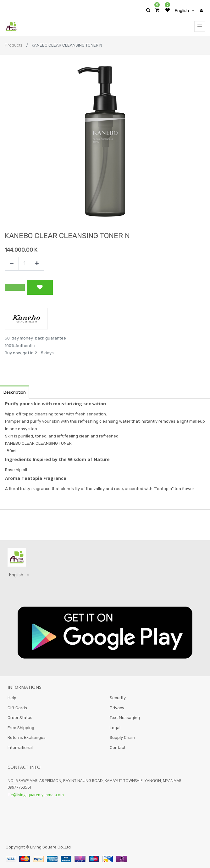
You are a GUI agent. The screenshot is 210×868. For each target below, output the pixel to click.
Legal (115, 728)
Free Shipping (21, 728)
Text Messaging (125, 718)
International (20, 748)
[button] (15, 287)
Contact (118, 748)
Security (118, 698)
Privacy (117, 708)
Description (15, 392)
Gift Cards (17, 708)
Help (12, 698)
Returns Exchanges (27, 737)
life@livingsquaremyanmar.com (36, 795)
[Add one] (37, 264)
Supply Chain (122, 737)
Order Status (20, 718)
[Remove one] (12, 264)
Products (14, 45)
